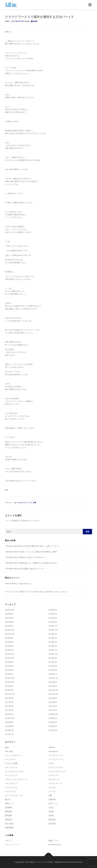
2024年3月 (53, 646)
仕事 (35, 503)
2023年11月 (53, 654)
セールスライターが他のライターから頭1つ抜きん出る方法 (28, 592)
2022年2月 (53, 686)
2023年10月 (10, 658)
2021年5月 (9, 706)
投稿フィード (54, 841)
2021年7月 (9, 702)
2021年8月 (53, 698)
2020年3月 (9, 730)
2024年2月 (9, 650)
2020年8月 (9, 722)
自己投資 (52, 823)
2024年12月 (10, 630)
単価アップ (9, 803)
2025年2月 (9, 626)
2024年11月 (53, 630)
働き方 (8, 799)
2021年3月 (9, 710)
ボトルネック (54, 779)
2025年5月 (53, 618)
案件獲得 (8, 815)
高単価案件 (9, 828)
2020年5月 (53, 726)
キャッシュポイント (13, 755)
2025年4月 (9, 622)
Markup (52, 747)
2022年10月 (10, 682)
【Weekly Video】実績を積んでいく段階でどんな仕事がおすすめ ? (31, 563)
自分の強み (9, 823)
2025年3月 (53, 622)
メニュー (90, 5)
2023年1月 (53, 674)
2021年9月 (9, 698)
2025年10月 (10, 610)
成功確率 (8, 807)
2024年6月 (9, 642)
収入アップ (53, 803)
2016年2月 (53, 730)
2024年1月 (53, 650)
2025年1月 (53, 626)
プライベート (54, 775)
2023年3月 (53, 670)
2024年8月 (9, 638)
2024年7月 (53, 638)
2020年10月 (10, 718)
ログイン (26, 521)
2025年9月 (53, 610)
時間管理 (8, 812)
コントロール (10, 759)
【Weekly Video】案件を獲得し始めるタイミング (25, 569)
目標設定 (8, 819)
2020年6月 (9, 726)
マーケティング (11, 787)
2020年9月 (53, 718)
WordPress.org (55, 844)
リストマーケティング (14, 795)
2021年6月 (53, 702)
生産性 (51, 815)
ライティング (10, 791)
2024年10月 (10, 634)
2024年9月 (53, 634)
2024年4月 (9, 646)
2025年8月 (9, 614)
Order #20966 (11, 583)
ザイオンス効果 (11, 763)
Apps (7, 747)
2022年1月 (9, 690)
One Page (9, 751)
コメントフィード (12, 844)
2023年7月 (53, 662)
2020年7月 (53, 722)
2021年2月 (53, 710)
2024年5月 (53, 642)
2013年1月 (9, 734)
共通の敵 (52, 799)
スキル (51, 763)
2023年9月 (53, 658)
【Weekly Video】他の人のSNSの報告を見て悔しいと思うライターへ (32, 546)
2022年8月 (9, 686)
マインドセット (11, 783)
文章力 (51, 807)
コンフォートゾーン (56, 759)
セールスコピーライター (15, 771)
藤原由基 (34, 21)
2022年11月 (53, 678)
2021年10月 (53, 694)
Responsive (53, 751)
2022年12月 (10, 678)
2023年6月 (9, 666)
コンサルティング (56, 755)
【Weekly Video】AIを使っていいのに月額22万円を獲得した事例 (31, 552)
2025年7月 (53, 614)
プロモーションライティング (16, 779)
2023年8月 (9, 662)
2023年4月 (9, 670)
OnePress (58, 862)
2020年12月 (53, 714)
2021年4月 (53, 706)
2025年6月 (9, 618)
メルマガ (52, 787)
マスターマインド (56, 783)
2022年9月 (53, 682)
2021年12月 (53, 690)
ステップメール (11, 767)
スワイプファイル (56, 767)
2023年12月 (10, 654)
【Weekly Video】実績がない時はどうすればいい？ (25, 557)
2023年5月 (53, 666)
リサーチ (52, 791)
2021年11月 (10, 694)
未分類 (51, 812)
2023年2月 (9, 674)
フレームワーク (11, 775)
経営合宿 (52, 819)
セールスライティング (23, 503)
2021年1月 (9, 714)
